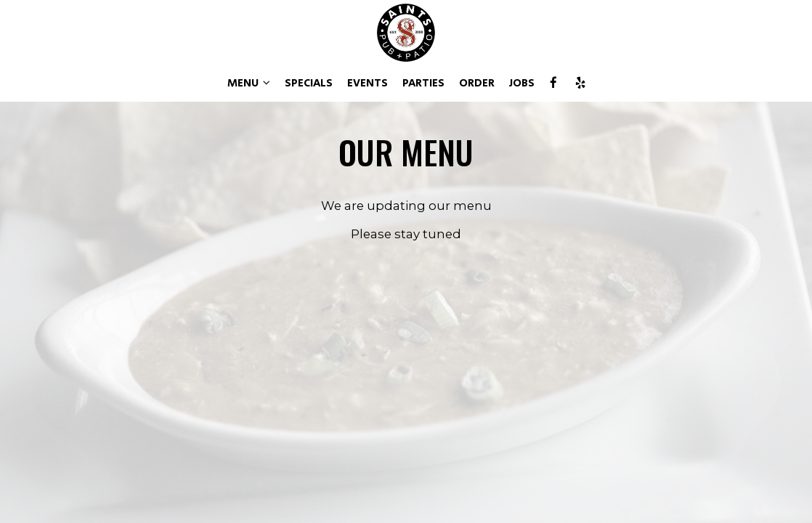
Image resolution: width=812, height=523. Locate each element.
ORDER (477, 84)
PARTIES (423, 84)
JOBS (522, 84)
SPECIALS (309, 84)
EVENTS (368, 84)
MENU (249, 84)
